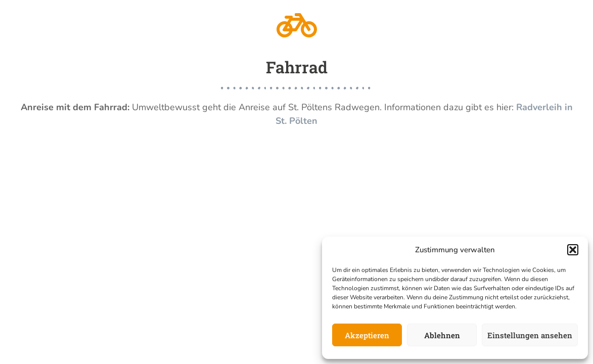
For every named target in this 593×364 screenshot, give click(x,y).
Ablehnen (442, 335)
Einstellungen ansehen (530, 335)
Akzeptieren (367, 335)
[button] (573, 250)
